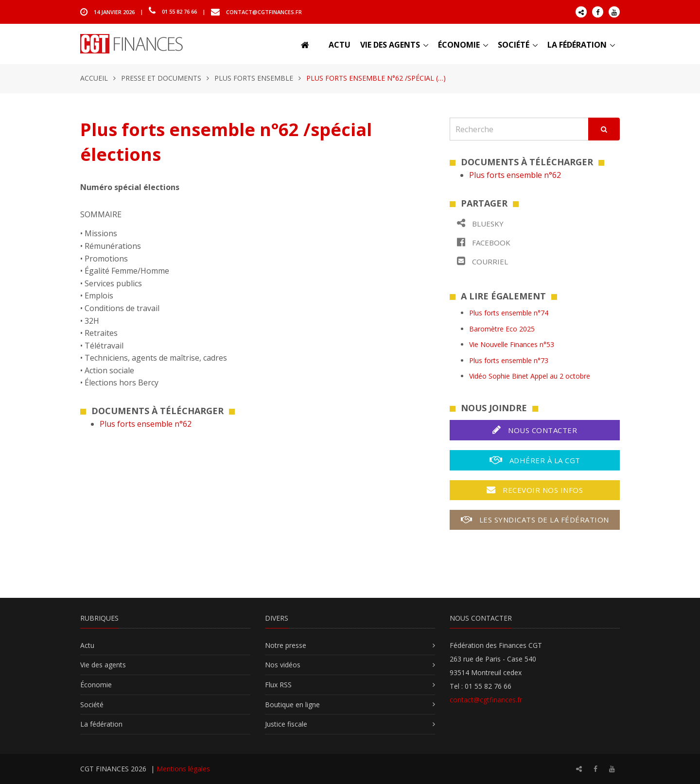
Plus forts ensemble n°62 (146, 424)
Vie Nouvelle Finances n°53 (512, 344)
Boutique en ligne (292, 705)
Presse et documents (161, 78)
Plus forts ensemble (254, 78)
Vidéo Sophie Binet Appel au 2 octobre (530, 376)
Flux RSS (278, 685)
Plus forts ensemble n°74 (509, 313)
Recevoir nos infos (535, 490)
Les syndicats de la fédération (535, 520)
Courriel (482, 261)
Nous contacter (535, 430)
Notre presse (286, 645)
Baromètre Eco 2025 (502, 329)
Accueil (94, 78)
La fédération (577, 45)
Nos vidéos (283, 665)
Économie (459, 45)
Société (514, 45)
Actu (340, 45)
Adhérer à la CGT (535, 460)
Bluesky (480, 223)
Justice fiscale (286, 724)
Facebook (484, 242)
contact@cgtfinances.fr (264, 11)
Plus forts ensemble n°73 (509, 360)
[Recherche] (519, 129)
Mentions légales (183, 769)
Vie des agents (390, 45)
